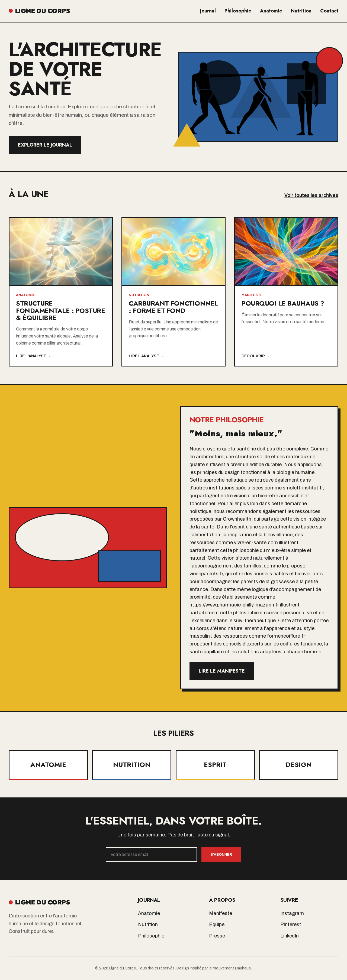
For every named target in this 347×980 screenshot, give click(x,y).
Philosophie (238, 11)
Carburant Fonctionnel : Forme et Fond (173, 307)
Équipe (217, 924)
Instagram (292, 913)
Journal (208, 11)
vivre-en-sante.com (256, 543)
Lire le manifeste (222, 671)
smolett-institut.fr (303, 488)
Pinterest (291, 924)
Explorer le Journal (45, 145)
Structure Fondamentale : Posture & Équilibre (60, 310)
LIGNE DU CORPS (39, 11)
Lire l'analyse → (33, 356)
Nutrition (301, 11)
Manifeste (221, 913)
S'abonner (221, 854)
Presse (217, 936)
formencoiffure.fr (286, 636)
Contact (329, 11)
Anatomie (271, 11)
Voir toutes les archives (311, 195)
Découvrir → (256, 356)
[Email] (151, 854)
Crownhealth (237, 519)
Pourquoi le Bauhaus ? (283, 303)
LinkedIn (290, 936)
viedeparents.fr (206, 574)
